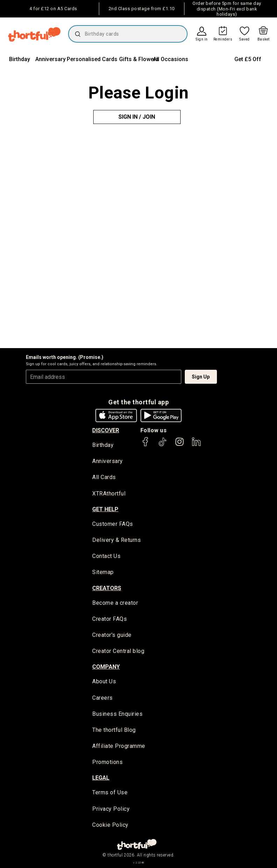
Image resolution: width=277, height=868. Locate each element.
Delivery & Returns (116, 540)
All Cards (104, 477)
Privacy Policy (111, 809)
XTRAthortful (109, 494)
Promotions (107, 762)
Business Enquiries (117, 714)
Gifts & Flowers (139, 59)
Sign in (202, 39)
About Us (104, 681)
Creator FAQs (110, 619)
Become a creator (115, 603)
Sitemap (103, 572)
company (106, 667)
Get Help (105, 509)
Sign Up (201, 377)
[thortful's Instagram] (180, 445)
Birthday (20, 59)
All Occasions (171, 59)
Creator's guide (112, 635)
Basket (264, 39)
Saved (245, 39)
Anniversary (50, 59)
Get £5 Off (248, 59)
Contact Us (106, 556)
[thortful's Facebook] (146, 445)
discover (106, 430)
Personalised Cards (92, 59)
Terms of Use (110, 792)
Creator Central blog (118, 651)
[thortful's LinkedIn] (196, 445)
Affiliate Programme (119, 746)
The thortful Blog (114, 730)
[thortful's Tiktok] (162, 445)
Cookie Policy (110, 825)
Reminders (223, 39)
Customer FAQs (113, 524)
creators (107, 588)
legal (101, 778)
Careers (103, 698)
